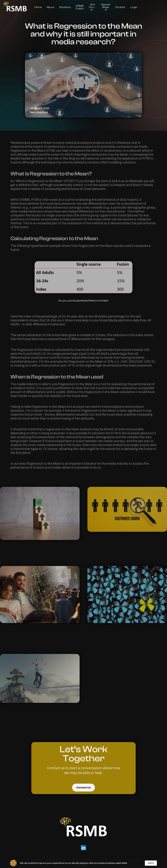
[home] (15, 7)
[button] (92, 7)
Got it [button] (151, 863)
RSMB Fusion (80, 7)
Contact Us (83, 788)
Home (38, 7)
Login (134, 7)
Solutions (65, 7)
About (50, 7)
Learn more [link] (121, 863)
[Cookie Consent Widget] (83, 863)
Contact (120, 7)
